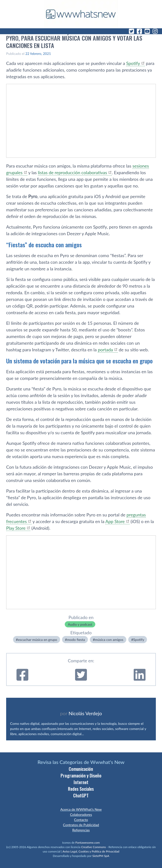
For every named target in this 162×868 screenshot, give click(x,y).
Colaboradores (81, 814)
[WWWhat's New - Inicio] (81, 14)
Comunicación (81, 769)
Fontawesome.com (88, 843)
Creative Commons (94, 847)
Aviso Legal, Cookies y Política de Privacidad (91, 851)
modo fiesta (76, 640)
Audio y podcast (80, 624)
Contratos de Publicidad (81, 825)
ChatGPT (81, 795)
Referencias (81, 830)
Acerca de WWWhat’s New (81, 809)
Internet (81, 782)
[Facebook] (139, 31)
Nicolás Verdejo (85, 713)
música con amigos (109, 640)
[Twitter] (131, 31)
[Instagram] (155, 31)
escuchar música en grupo (38, 640)
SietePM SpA (101, 856)
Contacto (81, 820)
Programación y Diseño (81, 775)
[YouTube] (147, 31)
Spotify (139, 640)
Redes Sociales (81, 789)
